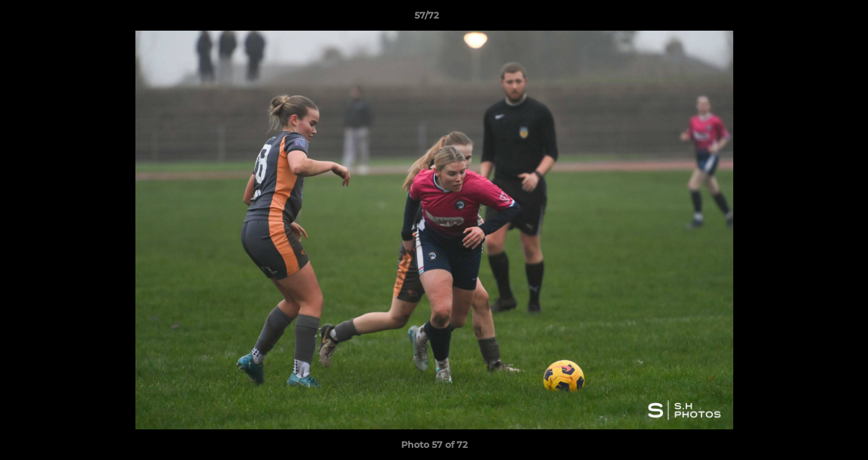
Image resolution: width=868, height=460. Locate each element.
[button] (814, 19)
